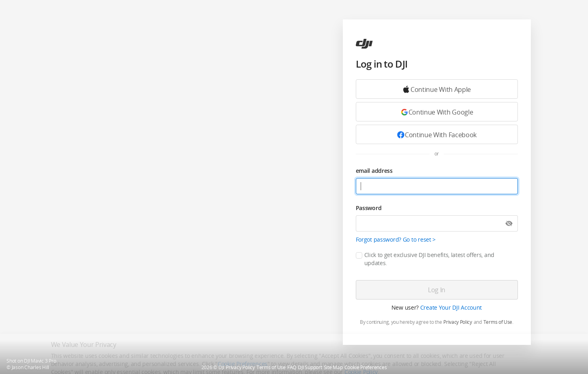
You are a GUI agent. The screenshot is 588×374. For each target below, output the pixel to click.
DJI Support (310, 368)
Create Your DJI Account (451, 307)
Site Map (333, 368)
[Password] (437, 223)
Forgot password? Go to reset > (396, 239)
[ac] (364, 44)
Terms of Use (498, 322)
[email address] (437, 186)
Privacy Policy (458, 322)
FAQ (292, 368)
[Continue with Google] (437, 89)
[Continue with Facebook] (437, 134)
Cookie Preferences (366, 368)
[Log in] (437, 290)
